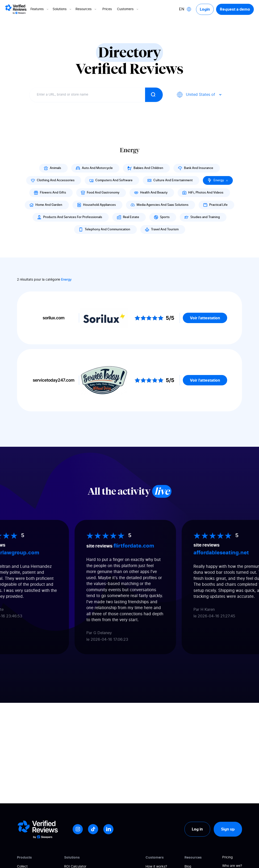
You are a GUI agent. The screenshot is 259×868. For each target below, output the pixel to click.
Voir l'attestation (205, 318)
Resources (86, 9)
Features (40, 9)
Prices (107, 9)
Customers (128, 9)
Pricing (228, 857)
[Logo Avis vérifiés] (16, 9)
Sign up (228, 829)
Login (205, 9)
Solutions (62, 9)
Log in (197, 829)
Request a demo (235, 9)
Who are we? (232, 866)
